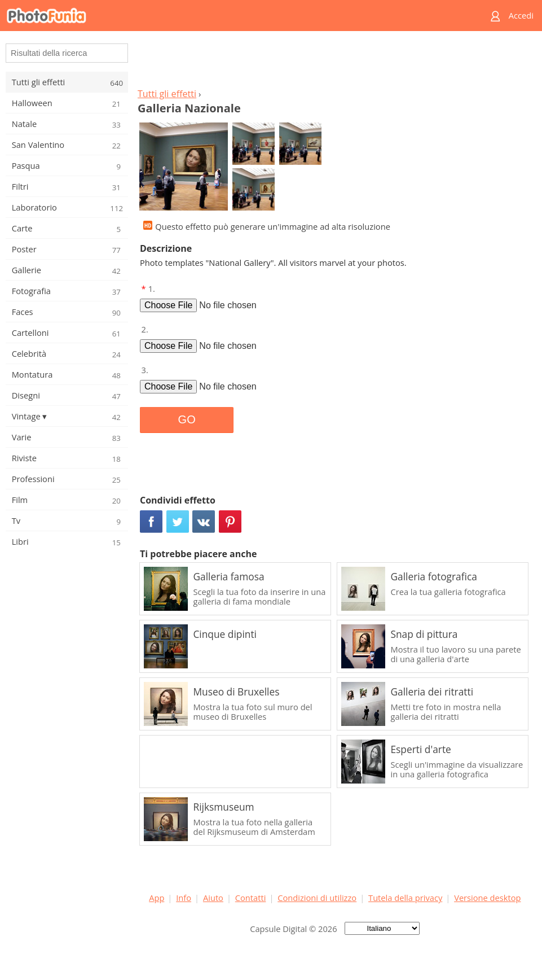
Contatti (251, 898)
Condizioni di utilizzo (317, 898)
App (157, 898)
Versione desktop (487, 898)
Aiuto (213, 898)
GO (187, 419)
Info (184, 898)
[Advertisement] (335, 63)
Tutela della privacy (405, 898)
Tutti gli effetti (167, 94)
